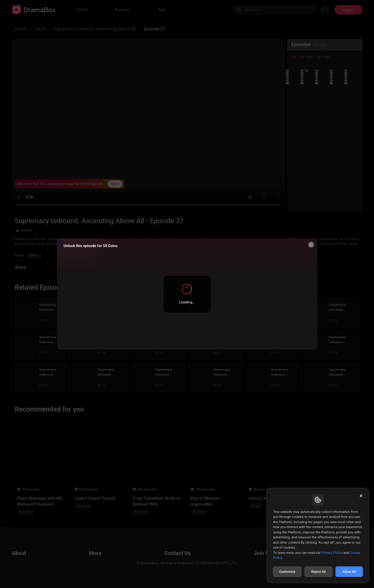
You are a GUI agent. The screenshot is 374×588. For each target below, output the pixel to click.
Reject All (318, 572)
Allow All (349, 572)
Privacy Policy (332, 553)
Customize (287, 572)
